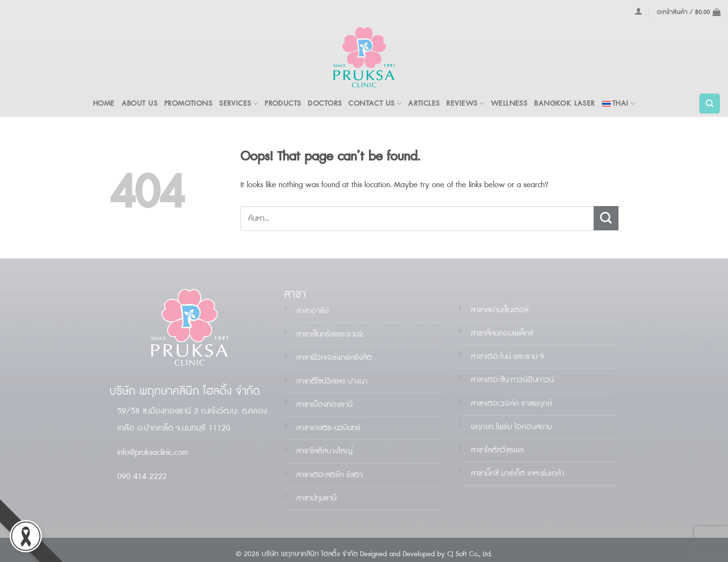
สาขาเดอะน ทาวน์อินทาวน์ (512, 380)
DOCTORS (325, 104)
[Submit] (606, 218)
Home (104, 104)
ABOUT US (140, 104)
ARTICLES (424, 104)
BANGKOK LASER (564, 104)
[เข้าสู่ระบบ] (639, 11)
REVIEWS (465, 104)
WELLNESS (509, 104)
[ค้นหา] (710, 104)
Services (238, 104)
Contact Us (375, 104)
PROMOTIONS (188, 104)
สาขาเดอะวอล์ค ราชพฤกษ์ (511, 404)
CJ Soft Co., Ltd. (470, 554)
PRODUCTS (283, 104)
